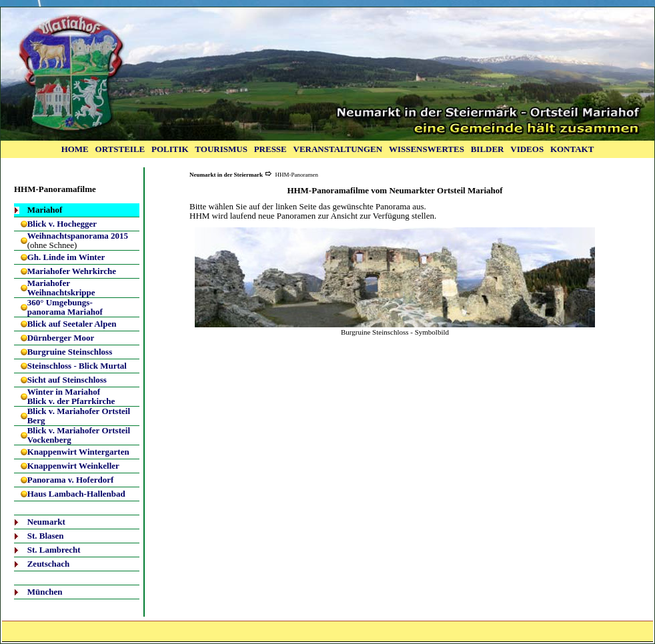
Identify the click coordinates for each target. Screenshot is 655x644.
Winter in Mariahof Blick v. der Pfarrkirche (71, 396)
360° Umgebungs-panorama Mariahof (65, 307)
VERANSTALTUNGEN (338, 149)
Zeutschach (49, 564)
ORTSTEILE (120, 149)
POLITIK (170, 149)
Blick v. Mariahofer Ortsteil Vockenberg (79, 435)
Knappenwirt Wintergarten (78, 452)
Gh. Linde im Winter (66, 257)
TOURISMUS (221, 149)
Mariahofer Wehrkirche (72, 271)
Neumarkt (46, 522)
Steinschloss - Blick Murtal (77, 366)
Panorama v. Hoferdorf (71, 480)
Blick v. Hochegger (62, 224)
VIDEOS (527, 149)
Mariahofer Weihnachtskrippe (61, 288)
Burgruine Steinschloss (70, 352)
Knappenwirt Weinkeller (73, 466)
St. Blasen (46, 536)
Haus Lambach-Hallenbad (76, 494)
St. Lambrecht (54, 550)
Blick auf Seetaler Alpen (72, 324)
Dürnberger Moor (61, 338)
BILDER (488, 149)
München (45, 592)
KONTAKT (572, 149)
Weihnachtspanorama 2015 (78, 236)
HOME (75, 149)
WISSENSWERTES (427, 149)
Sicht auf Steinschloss (67, 380)
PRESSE (270, 149)
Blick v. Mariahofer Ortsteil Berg (79, 416)
